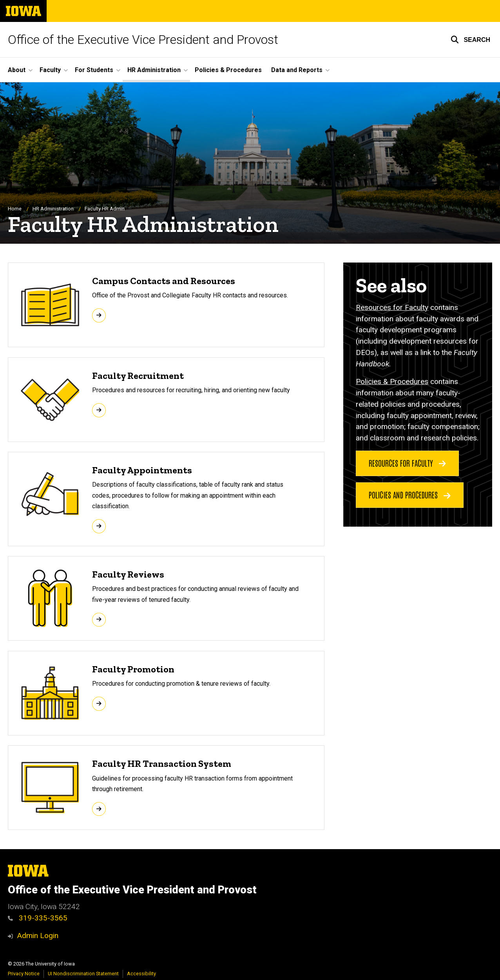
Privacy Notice (24, 974)
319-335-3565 (38, 918)
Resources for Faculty (392, 307)
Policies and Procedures (410, 495)
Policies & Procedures (228, 70)
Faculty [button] (50, 70)
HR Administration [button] (154, 70)
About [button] (17, 70)
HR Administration (53, 209)
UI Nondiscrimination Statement (83, 974)
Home (15, 209)
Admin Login (38, 936)
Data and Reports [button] (297, 70)
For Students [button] (94, 70)
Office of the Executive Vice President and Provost (143, 40)
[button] (470, 40)
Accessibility (141, 974)
